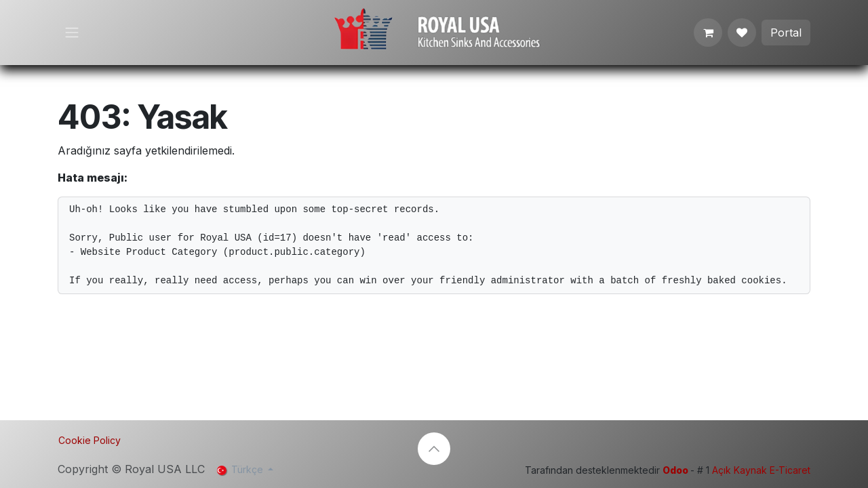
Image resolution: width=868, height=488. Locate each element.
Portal (786, 33)
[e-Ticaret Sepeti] (708, 33)
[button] (434, 449)
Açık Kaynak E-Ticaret (761, 470)
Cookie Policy (90, 440)
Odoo (676, 470)
